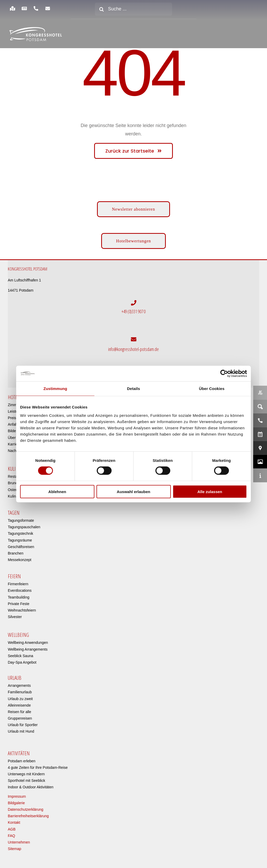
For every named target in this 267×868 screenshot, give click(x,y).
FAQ (11, 836)
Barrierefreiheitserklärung (28, 816)
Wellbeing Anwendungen (28, 643)
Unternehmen (19, 842)
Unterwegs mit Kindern (26, 774)
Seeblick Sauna (20, 656)
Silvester (15, 617)
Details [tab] (133, 389)
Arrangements (19, 685)
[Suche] (101, 9)
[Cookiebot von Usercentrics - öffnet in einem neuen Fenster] (224, 374)
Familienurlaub (20, 692)
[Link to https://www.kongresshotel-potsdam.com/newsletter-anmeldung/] (48, 8)
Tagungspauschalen (24, 527)
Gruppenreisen (20, 718)
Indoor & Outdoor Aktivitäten (31, 787)
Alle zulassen (210, 491)
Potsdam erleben (22, 761)
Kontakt (14, 822)
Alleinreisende (19, 705)
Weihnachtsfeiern (22, 610)
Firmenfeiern (18, 584)
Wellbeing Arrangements (28, 649)
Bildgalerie (16, 803)
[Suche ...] (133, 9)
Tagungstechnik (20, 533)
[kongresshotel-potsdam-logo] (35, 34)
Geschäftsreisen (21, 547)
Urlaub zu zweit (20, 699)
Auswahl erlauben (133, 491)
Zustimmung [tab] (55, 389)
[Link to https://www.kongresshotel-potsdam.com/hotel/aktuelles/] (24, 8)
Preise (13, 418)
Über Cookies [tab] (212, 389)
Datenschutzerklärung (26, 809)
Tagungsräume (20, 540)
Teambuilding (19, 597)
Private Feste (19, 604)
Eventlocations (20, 590)
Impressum (17, 796)
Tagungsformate (21, 520)
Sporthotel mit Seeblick (26, 781)
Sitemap (14, 849)
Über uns (15, 438)
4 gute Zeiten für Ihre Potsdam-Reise (38, 768)
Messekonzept (20, 560)
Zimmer (14, 405)
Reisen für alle (20, 712)
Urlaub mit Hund (21, 731)
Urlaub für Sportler (23, 725)
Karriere (14, 444)
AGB (12, 829)
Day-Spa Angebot (22, 662)
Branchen (16, 553)
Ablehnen (57, 491)
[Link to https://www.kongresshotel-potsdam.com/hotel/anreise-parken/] (12, 8)
